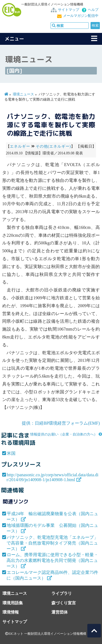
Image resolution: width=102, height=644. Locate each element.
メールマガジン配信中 (81, 16)
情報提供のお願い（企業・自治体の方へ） (64, 434)
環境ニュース (23, 94)
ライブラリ (62, 593)
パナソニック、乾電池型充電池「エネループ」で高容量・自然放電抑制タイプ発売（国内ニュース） (52, 543)
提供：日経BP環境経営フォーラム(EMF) (61, 423)
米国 (11, 453)
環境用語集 (13, 603)
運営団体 (60, 612)
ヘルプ (93, 10)
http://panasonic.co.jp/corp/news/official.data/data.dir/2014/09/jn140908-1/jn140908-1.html (52, 477)
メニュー (14, 39)
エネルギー (20, 146)
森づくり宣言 (64, 603)
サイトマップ (69, 10)
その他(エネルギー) (53, 146)
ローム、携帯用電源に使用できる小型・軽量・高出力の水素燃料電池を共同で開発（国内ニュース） (52, 560)
